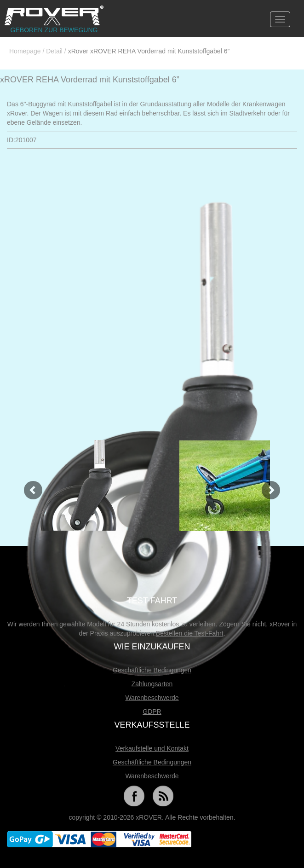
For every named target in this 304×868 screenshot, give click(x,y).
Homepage (25, 51)
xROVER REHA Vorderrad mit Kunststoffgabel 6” (90, 80)
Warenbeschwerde (152, 698)
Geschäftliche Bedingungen (152, 670)
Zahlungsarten (152, 684)
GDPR (152, 712)
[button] (29, 485)
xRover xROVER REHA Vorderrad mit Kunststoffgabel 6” (149, 51)
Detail (54, 51)
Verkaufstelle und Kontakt (152, 748)
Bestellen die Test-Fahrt (190, 633)
